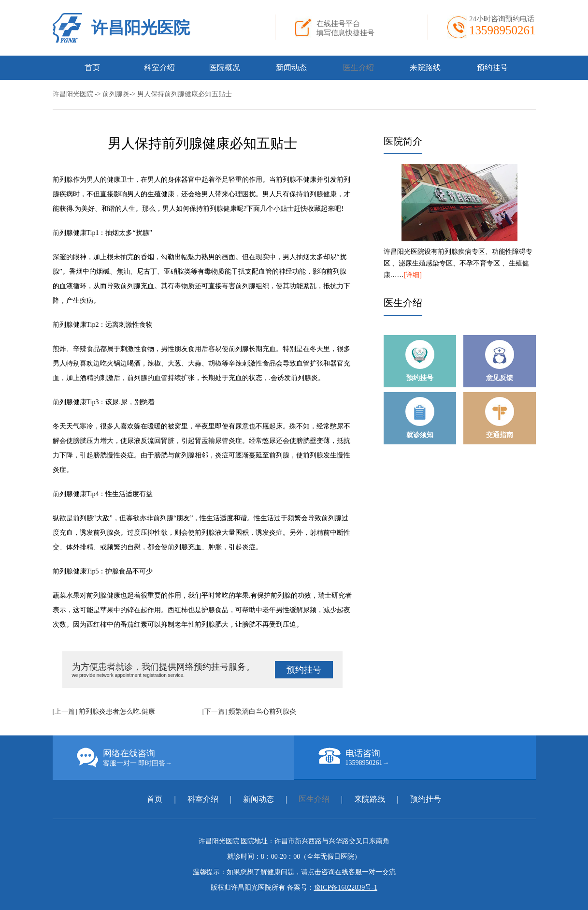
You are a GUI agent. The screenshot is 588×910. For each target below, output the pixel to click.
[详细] (413, 275)
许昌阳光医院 (141, 28)
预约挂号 (492, 67)
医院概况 (225, 67)
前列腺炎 (116, 94)
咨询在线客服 (342, 872)
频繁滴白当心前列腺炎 (262, 712)
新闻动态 (291, 67)
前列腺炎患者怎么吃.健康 (117, 712)
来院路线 (425, 67)
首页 (92, 67)
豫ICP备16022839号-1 (346, 888)
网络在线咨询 (186, 758)
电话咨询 (427, 757)
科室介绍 (159, 67)
